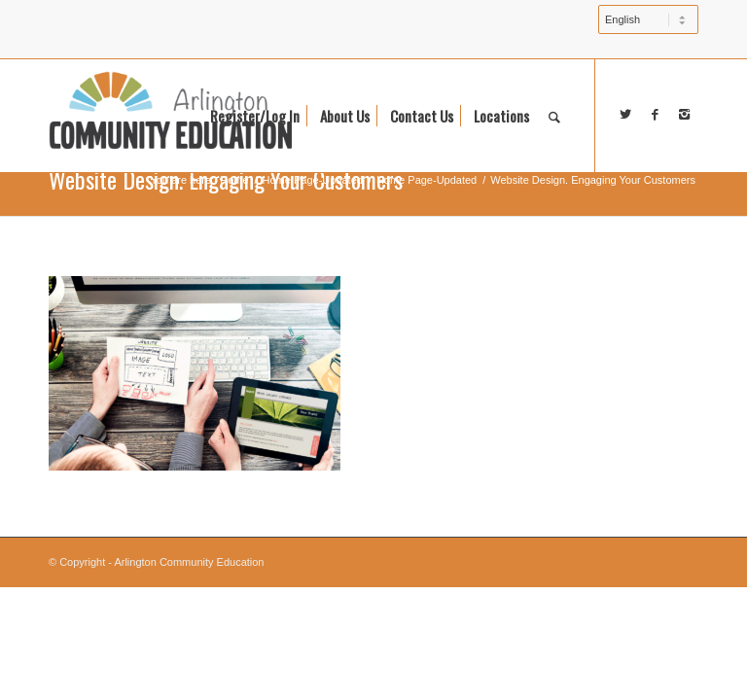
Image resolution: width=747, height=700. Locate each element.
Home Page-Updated (313, 180)
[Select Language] (648, 19)
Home (234, 180)
